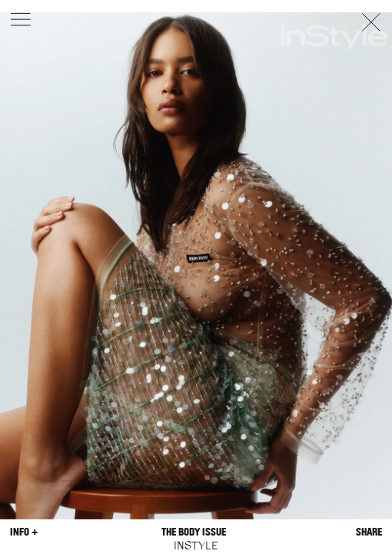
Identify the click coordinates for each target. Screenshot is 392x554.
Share (369, 532)
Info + (24, 532)
